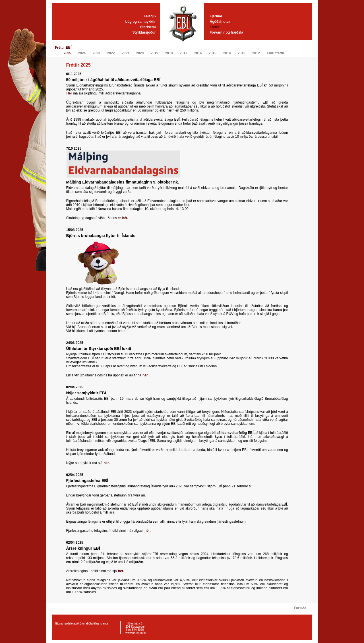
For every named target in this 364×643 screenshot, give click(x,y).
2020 (140, 53)
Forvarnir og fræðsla (227, 32)
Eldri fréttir (275, 53)
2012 (256, 53)
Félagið (150, 16)
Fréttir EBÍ (63, 48)
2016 (198, 53)
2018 (169, 53)
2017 (184, 53)
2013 (242, 53)
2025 (68, 53)
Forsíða (300, 608)
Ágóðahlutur (220, 22)
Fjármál (216, 16)
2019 (155, 53)
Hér (69, 93)
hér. (125, 218)
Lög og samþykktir (141, 22)
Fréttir (215, 27)
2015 (213, 53)
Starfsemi (148, 27)
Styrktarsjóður (144, 32)
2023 (97, 53)
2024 (82, 53)
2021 (126, 53)
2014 (227, 53)
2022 (111, 53)
